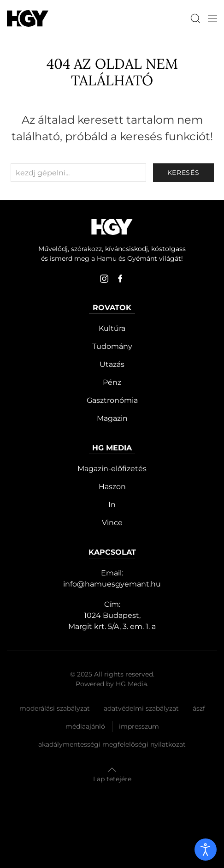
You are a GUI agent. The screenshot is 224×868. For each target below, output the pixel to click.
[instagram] (104, 279)
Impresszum (139, 726)
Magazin (112, 418)
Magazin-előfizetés (112, 469)
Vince (112, 523)
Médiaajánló (85, 726)
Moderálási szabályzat (55, 708)
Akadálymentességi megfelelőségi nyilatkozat (112, 744)
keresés (183, 173)
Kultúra (112, 328)
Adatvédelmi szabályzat (141, 708)
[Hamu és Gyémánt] (28, 18)
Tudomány (112, 346)
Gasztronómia (112, 400)
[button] (212, 18)
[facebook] (120, 279)
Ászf (199, 708)
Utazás (112, 364)
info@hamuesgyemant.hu (112, 584)
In (112, 505)
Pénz (112, 382)
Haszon (112, 487)
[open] (206, 850)
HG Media (131, 684)
